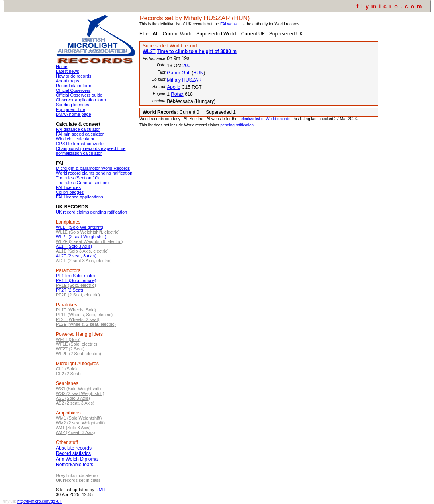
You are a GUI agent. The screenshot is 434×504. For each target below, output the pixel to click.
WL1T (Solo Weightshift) (79, 227)
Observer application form (81, 100)
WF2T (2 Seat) (70, 349)
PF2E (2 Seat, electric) (78, 295)
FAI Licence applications (79, 197)
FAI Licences (68, 187)
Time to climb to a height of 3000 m (197, 51)
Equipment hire (70, 109)
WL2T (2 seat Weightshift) (81, 237)
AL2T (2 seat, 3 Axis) (76, 256)
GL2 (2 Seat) (68, 374)
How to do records (73, 76)
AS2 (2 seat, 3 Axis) (75, 403)
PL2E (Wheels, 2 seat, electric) (86, 324)
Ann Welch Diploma (77, 459)
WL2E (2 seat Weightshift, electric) (89, 241)
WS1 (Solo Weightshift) (78, 389)
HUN (198, 73)
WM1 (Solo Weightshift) (79, 418)
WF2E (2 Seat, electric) (78, 354)
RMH (101, 490)
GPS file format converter (80, 144)
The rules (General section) (82, 183)
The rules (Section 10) (77, 178)
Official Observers (73, 90)
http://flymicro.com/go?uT (39, 501)
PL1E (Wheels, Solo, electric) (84, 315)
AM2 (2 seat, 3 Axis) (75, 432)
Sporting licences (72, 105)
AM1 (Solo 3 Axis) (73, 428)
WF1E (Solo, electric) (76, 344)
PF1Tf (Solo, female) (76, 280)
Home (62, 66)
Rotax (177, 94)
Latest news (67, 71)
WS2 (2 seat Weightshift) (80, 393)
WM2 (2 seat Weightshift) (80, 423)
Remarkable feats (74, 465)
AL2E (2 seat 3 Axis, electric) (84, 261)
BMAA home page (73, 114)
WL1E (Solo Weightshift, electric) (88, 232)
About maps (67, 81)
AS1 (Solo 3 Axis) (73, 398)
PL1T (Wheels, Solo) (76, 310)
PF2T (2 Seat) (69, 290)
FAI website (231, 24)
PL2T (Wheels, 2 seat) (77, 319)
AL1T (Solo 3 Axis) (74, 246)
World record (183, 46)
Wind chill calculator (75, 139)
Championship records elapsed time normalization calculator (91, 151)
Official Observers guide (79, 95)
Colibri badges (70, 192)
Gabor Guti (179, 73)
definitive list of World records (264, 119)
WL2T (149, 51)
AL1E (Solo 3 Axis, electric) (82, 251)
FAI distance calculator (78, 129)
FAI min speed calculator (80, 134)
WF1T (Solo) (68, 339)
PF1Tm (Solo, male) (75, 276)
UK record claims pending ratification (91, 212)
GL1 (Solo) (66, 369)
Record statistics (73, 453)
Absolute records (74, 448)
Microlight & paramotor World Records (93, 168)
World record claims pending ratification (94, 173)
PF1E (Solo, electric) (76, 285)
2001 (188, 66)
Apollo (173, 87)
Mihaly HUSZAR (184, 80)
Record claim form (73, 86)
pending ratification (237, 125)
